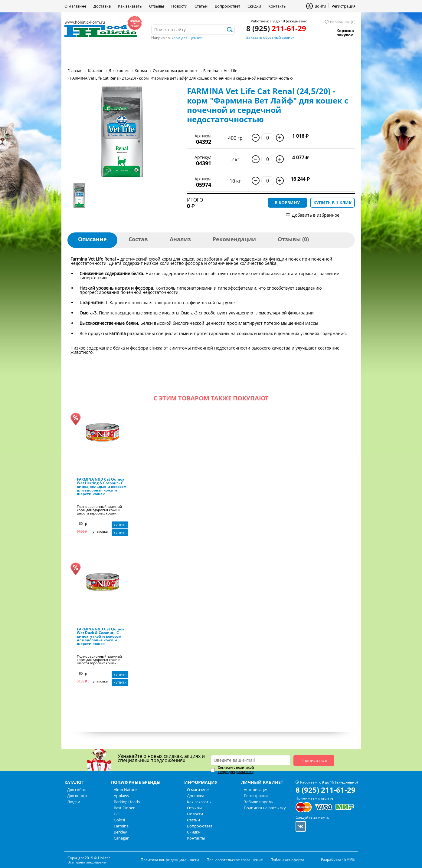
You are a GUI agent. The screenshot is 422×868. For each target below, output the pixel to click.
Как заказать (130, 6)
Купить (120, 525)
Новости (179, 6)
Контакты (277, 6)
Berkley (120, 832)
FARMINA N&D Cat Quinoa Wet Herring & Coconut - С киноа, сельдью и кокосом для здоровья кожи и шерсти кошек (102, 487)
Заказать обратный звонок (270, 37)
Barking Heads (127, 802)
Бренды (196, 53)
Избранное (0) (343, 22)
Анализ (180, 239)
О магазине (75, 6)
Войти (320, 6)
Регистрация (343, 6)
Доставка (102, 6)
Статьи (201, 6)
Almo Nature (125, 790)
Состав (138, 239)
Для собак (85, 53)
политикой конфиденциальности (236, 769)
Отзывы (157, 6)
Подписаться (314, 760)
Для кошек (126, 53)
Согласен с (236, 770)
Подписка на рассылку (265, 808)
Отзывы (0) (293, 239)
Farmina (121, 826)
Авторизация (256, 790)
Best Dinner (124, 808)
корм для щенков (187, 38)
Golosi (119, 820)
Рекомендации (234, 239)
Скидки (254, 6)
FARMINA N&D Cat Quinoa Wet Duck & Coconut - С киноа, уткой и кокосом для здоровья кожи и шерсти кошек (101, 637)
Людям (163, 53)
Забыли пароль (258, 802)
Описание (92, 239)
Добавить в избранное (316, 215)
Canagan (122, 838)
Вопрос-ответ (227, 6)
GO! (117, 814)
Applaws (121, 796)
